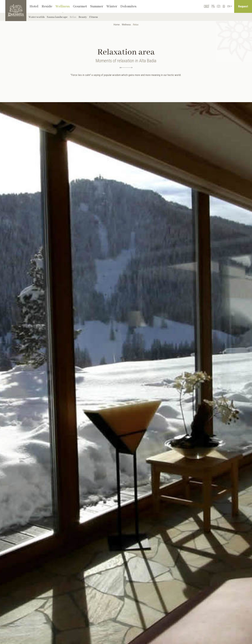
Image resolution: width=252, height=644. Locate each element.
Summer (97, 6)
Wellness (63, 6)
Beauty (83, 17)
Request (243, 6)
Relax (73, 17)
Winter (112, 6)
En (229, 6)
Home (117, 25)
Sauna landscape (57, 17)
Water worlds (37, 17)
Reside (47, 6)
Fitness (93, 17)
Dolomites (128, 6)
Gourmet (80, 6)
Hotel (34, 6)
